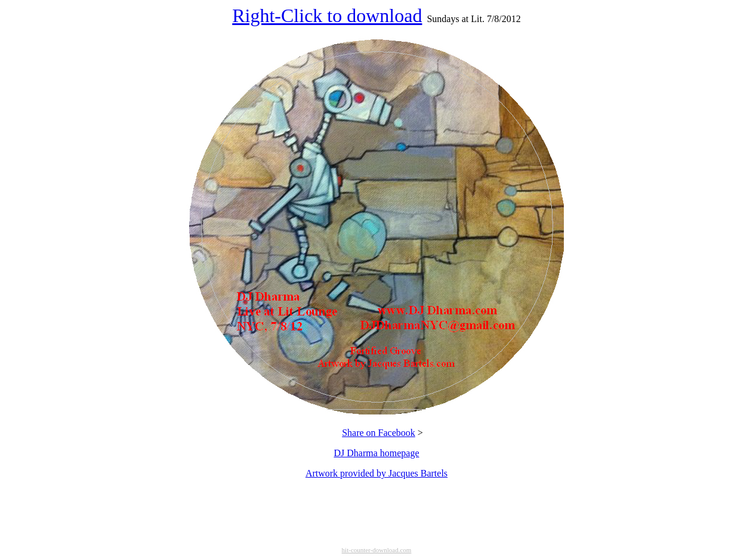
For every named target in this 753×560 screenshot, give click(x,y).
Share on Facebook (379, 433)
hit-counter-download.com (377, 550)
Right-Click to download (327, 16)
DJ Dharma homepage (376, 453)
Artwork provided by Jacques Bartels (376, 473)
